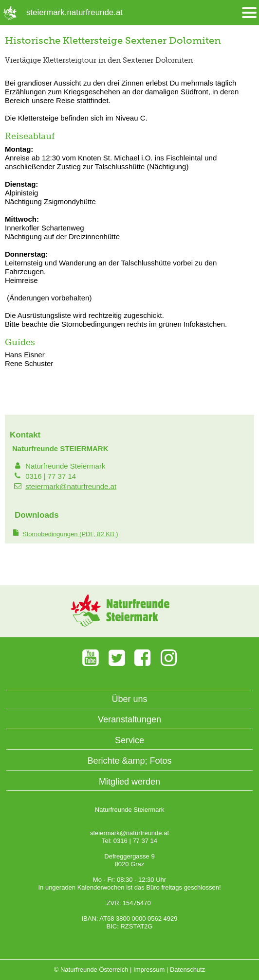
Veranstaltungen (129, 719)
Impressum (149, 970)
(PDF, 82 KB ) (70, 534)
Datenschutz (187, 970)
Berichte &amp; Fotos (129, 761)
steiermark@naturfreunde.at (71, 486)
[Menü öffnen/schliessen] (249, 13)
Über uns (129, 699)
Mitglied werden (129, 782)
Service (129, 740)
